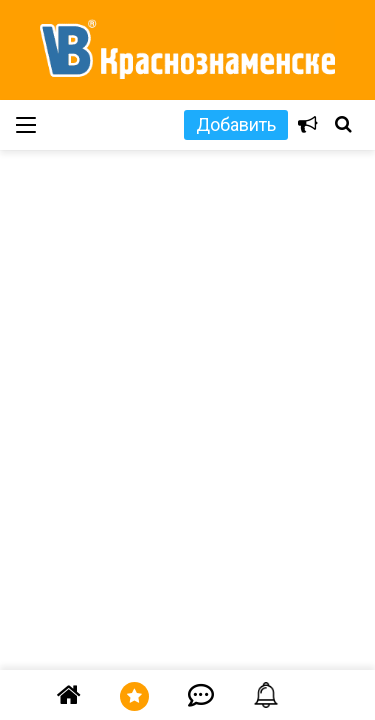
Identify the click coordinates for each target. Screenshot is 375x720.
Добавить (236, 124)
